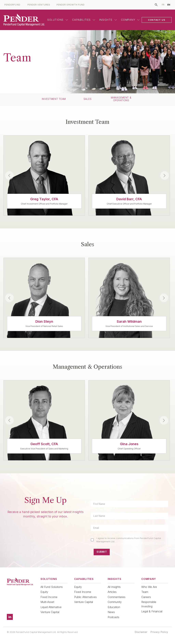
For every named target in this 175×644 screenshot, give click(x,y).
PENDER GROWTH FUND (71, 5)
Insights (108, 20)
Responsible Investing (149, 604)
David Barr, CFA (129, 199)
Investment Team (54, 99)
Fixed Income (49, 597)
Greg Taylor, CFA (44, 199)
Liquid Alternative (51, 607)
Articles (112, 592)
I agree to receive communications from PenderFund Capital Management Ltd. (129, 540)
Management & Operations (121, 99)
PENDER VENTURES (39, 5)
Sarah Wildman (129, 321)
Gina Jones (129, 444)
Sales (88, 99)
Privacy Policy (159, 632)
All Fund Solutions (52, 587)
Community (115, 602)
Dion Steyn (44, 321)
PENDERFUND (12, 5)
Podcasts (113, 617)
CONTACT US (157, 20)
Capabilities (84, 20)
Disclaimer (141, 632)
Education (114, 607)
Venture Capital (50, 612)
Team (145, 592)
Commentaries (117, 597)
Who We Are (149, 587)
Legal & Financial (152, 611)
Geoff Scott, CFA (44, 444)
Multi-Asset (47, 602)
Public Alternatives (85, 597)
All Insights (114, 587)
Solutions (58, 20)
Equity (44, 592)
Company (130, 20)
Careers (146, 597)
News (111, 612)
